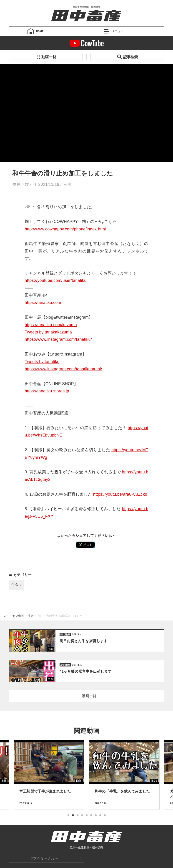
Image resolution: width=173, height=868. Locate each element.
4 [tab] (82, 815)
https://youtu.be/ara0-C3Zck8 (120, 494)
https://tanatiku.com (43, 303)
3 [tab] (78, 815)
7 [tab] (96, 815)
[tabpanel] (124, 775)
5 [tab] (87, 815)
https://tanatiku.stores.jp (47, 391)
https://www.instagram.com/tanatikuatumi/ (63, 369)
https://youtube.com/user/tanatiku (56, 280)
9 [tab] (105, 815)
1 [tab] (68, 815)
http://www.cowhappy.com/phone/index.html (65, 229)
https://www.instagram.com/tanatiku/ (58, 339)
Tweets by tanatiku (42, 362)
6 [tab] (91, 815)
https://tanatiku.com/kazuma (51, 325)
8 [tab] (100, 815)
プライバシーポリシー (45, 858)
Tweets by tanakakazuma (48, 332)
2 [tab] (73, 815)
